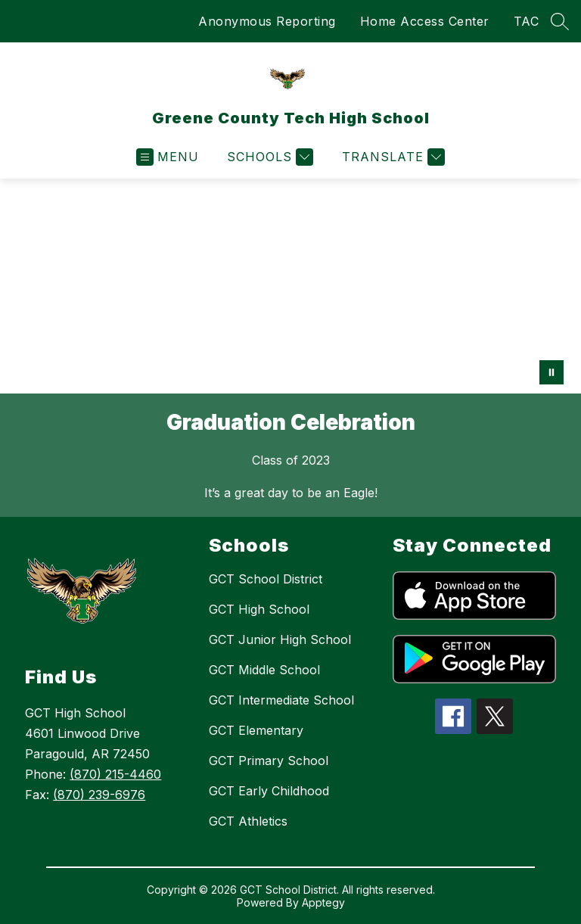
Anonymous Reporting (267, 21)
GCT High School (259, 609)
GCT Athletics (248, 821)
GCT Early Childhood (269, 791)
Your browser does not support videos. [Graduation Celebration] (290, 286)
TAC (527, 21)
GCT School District (266, 579)
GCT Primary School (269, 761)
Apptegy (323, 902)
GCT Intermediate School (281, 700)
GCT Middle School (264, 670)
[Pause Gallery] (551, 372)
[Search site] (560, 21)
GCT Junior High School (280, 639)
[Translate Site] (391, 157)
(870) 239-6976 (99, 795)
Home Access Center (425, 21)
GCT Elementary (256, 730)
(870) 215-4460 (115, 774)
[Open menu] (168, 157)
